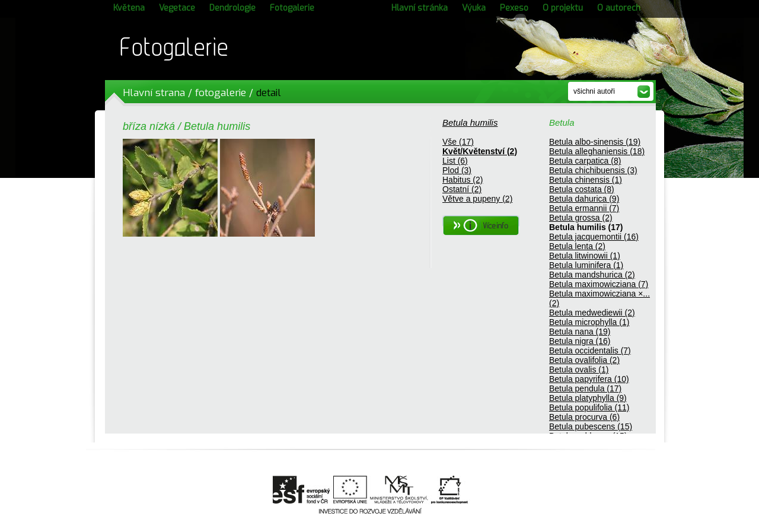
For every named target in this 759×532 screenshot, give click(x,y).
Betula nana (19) (580, 332)
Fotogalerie (292, 8)
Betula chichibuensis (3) (593, 170)
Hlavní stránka (420, 8)
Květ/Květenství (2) (480, 151)
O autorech (619, 8)
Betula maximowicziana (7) (599, 284)
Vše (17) (458, 142)
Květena (129, 8)
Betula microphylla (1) (589, 322)
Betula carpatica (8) (585, 161)
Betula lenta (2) (577, 246)
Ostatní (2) (462, 189)
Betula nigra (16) (580, 341)
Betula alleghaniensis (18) (597, 151)
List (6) (455, 161)
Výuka (474, 8)
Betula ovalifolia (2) (584, 360)
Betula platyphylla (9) (588, 398)
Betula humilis (470, 122)
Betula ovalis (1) (579, 369)
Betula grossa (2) (581, 218)
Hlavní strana (154, 93)
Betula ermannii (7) (584, 208)
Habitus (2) (463, 180)
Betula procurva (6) (584, 417)
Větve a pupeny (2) (477, 199)
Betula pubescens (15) (591, 426)
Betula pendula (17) (585, 388)
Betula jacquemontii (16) (594, 237)
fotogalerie (221, 93)
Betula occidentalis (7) (590, 351)
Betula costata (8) (582, 189)
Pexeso (514, 8)
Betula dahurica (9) (584, 199)
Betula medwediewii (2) (592, 313)
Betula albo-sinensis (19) (595, 142)
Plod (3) (457, 170)
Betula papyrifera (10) (589, 379)
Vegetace (177, 8)
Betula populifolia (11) (589, 407)
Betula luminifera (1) (586, 265)
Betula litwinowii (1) (585, 256)
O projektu (563, 8)
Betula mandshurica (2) (592, 275)
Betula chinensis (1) (586, 180)
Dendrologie (232, 8)
